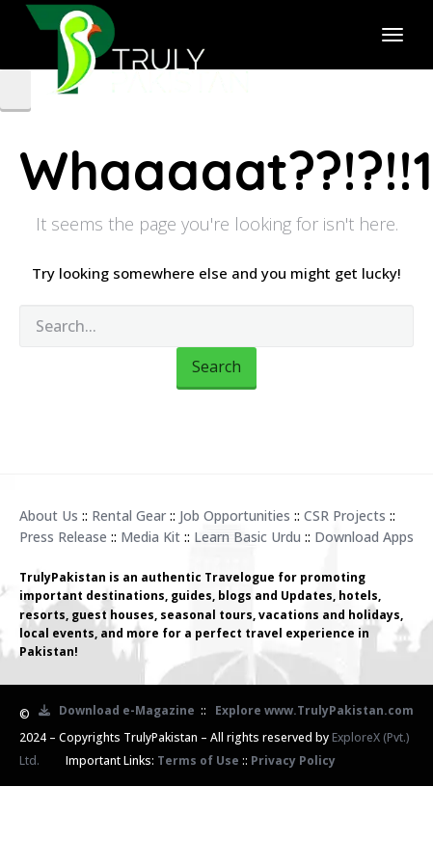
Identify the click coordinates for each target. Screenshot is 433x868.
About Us (49, 515)
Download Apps (364, 537)
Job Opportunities (235, 515)
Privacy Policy (293, 760)
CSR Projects (345, 515)
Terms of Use (198, 760)
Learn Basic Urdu (247, 537)
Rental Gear (129, 515)
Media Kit (150, 537)
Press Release (63, 537)
